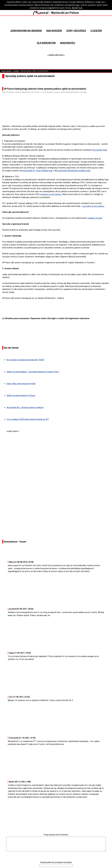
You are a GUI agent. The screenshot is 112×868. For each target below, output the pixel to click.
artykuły (16, 71)
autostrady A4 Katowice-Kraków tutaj (74, 171)
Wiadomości (68, 43)
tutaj (77, 5)
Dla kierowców (46, 43)
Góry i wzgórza (76, 31)
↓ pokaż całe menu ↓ (56, 55)
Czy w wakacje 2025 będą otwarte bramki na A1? (28, 419)
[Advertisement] (57, 117)
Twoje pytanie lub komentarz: (56, 835)
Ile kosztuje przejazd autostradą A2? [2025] (25, 360)
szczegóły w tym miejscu (93, 206)
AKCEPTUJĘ (77, 8)
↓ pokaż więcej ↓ (13, 431)
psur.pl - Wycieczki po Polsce (56, 13)
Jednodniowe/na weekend (26, 31)
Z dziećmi (96, 31)
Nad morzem (54, 31)
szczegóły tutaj (100, 150)
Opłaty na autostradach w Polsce (21, 395)
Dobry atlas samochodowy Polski (21, 384)
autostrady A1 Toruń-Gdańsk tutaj (38, 171)
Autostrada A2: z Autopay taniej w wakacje (25, 407)
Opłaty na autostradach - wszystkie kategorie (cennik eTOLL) (33, 372)
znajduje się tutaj (95, 218)
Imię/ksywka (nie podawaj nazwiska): (56, 862)
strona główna (6, 71)
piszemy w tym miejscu (51, 194)
